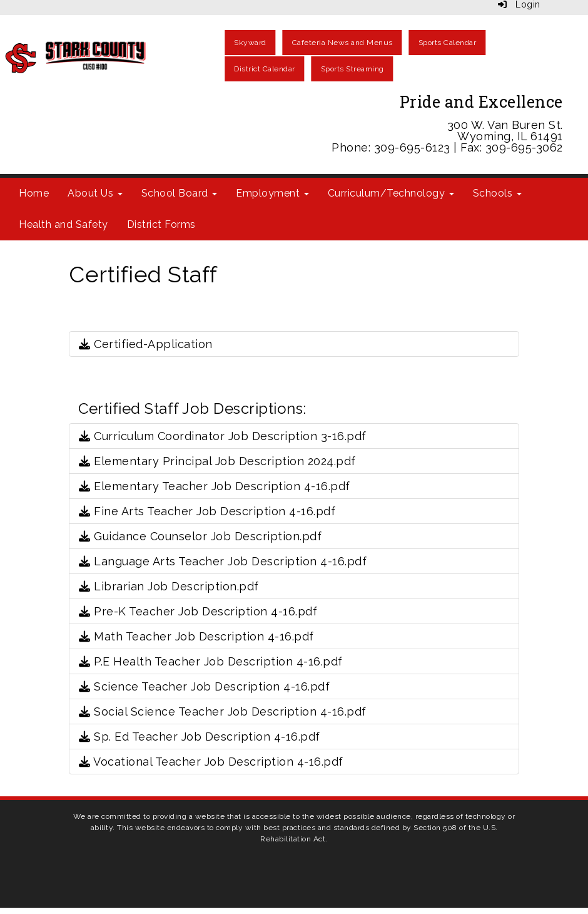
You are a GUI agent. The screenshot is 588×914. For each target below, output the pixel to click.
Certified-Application (146, 344)
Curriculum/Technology (391, 193)
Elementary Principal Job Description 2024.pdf (217, 461)
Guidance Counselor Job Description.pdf (200, 536)
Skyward (250, 43)
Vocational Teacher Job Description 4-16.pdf (211, 762)
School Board (180, 193)
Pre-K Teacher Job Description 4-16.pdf (198, 611)
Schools (497, 193)
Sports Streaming (352, 69)
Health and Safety (63, 224)
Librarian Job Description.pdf (169, 586)
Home (34, 193)
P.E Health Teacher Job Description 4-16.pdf (211, 661)
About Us (95, 193)
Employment (272, 193)
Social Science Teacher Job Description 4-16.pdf (223, 711)
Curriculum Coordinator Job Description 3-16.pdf (223, 436)
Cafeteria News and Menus (342, 43)
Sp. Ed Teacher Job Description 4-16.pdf (200, 737)
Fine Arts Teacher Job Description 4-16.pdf (207, 511)
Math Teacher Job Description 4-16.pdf (196, 636)
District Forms (161, 224)
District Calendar (265, 69)
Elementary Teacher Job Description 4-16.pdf (215, 486)
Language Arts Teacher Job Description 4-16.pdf (223, 561)
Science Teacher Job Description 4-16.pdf (204, 686)
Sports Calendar (448, 43)
